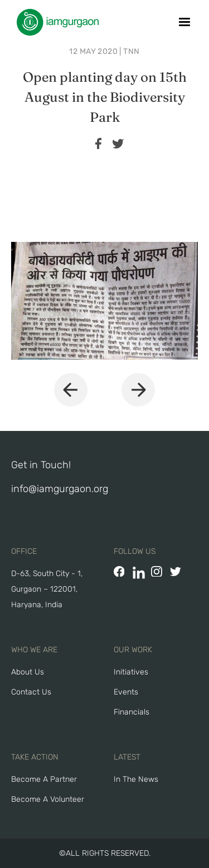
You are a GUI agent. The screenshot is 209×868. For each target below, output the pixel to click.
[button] (184, 22)
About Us (28, 672)
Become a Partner (44, 779)
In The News (136, 779)
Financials (132, 712)
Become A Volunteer (48, 799)
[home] (55, 22)
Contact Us (31, 692)
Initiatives (131, 672)
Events (126, 692)
